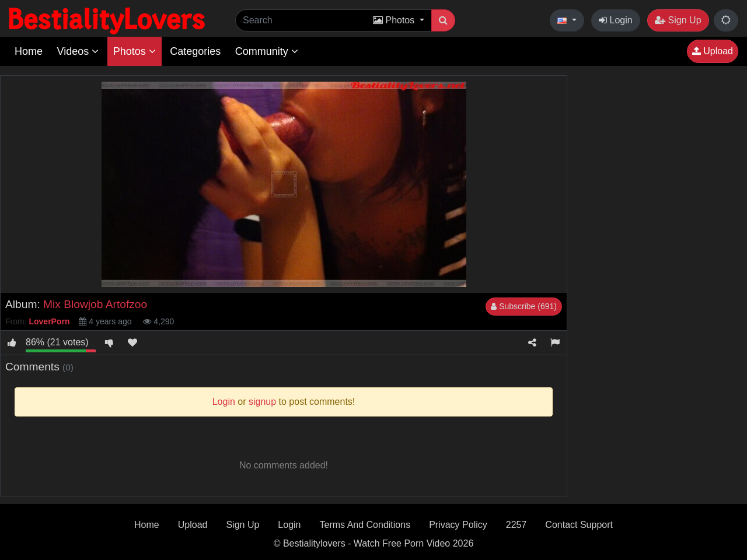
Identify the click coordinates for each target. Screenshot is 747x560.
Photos (135, 51)
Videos (78, 51)
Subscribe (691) (524, 306)
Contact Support (579, 525)
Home (29, 51)
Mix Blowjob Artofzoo (95, 304)
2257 (516, 525)
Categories (195, 51)
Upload (713, 51)
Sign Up (678, 20)
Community (267, 51)
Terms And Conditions (365, 525)
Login (616, 20)
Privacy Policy (458, 525)
